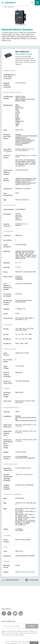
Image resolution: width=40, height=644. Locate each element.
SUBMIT (32, 626)
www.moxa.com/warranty (27, 572)
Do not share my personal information (20, 642)
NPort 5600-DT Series (24, 54)
